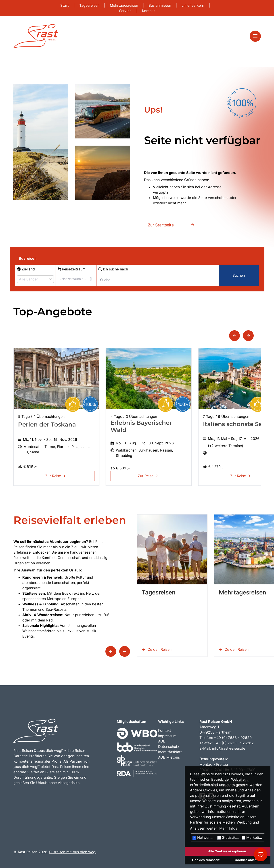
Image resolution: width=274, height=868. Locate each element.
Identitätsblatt (170, 752)
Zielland (26, 269)
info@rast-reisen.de (229, 748)
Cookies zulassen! (206, 860)
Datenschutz (169, 747)
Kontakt (149, 11)
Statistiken (229, 837)
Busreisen (28, 258)
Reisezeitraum (72, 269)
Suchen (239, 275)
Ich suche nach (113, 269)
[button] (234, 336)
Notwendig (204, 837)
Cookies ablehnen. (249, 860)
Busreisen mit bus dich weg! (73, 852)
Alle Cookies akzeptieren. (228, 851)
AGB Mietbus (169, 757)
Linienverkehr (193, 5)
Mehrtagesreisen (124, 5)
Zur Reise (56, 476)
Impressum (167, 736)
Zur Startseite (172, 225)
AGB (162, 741)
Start (65, 5)
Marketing (252, 837)
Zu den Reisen (157, 649)
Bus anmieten (160, 5)
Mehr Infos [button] (228, 828)
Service (126, 11)
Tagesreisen (90, 5)
